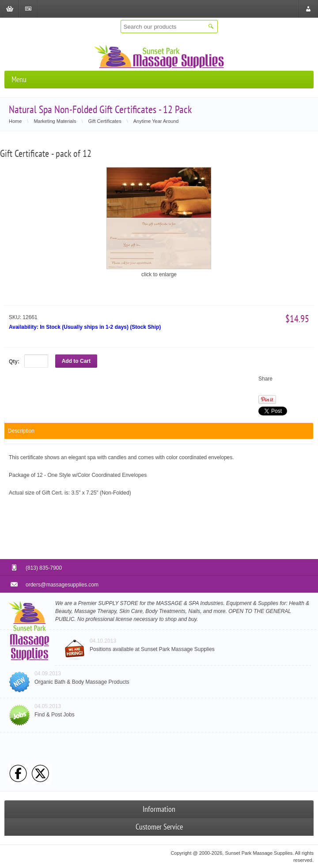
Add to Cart (76, 361)
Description (21, 431)
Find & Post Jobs (55, 715)
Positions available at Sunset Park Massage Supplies (152, 649)
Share (265, 379)
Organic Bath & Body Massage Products (82, 682)
